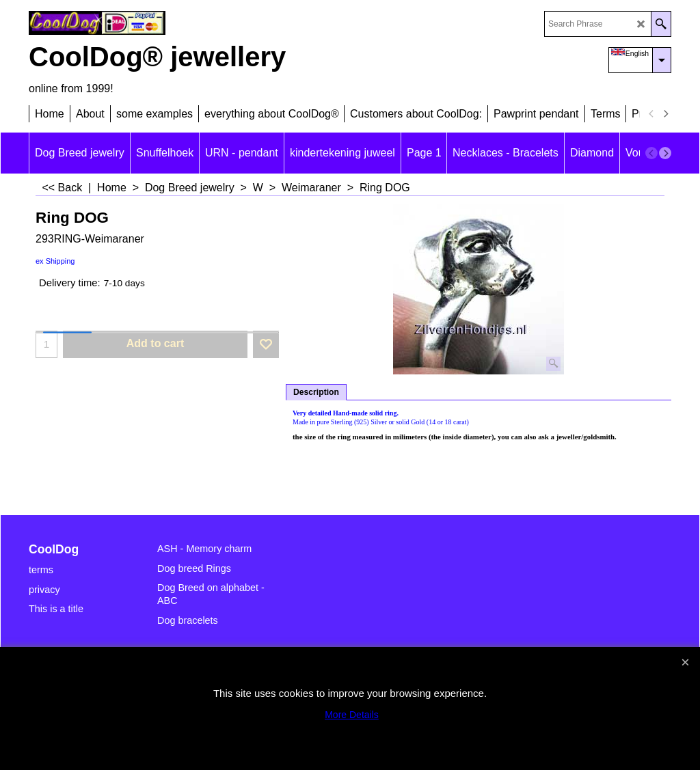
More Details (352, 715)
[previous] (651, 114)
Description (316, 392)
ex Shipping (55, 261)
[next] (665, 114)
